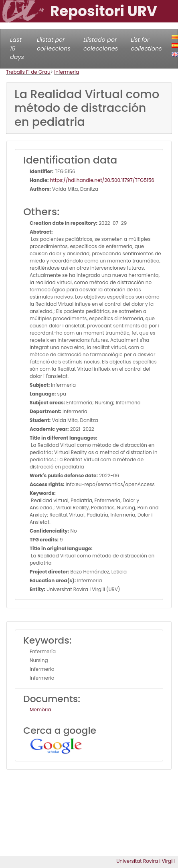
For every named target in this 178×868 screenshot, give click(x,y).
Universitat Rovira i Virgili (146, 861)
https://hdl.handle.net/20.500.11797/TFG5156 (102, 180)
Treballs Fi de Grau (28, 72)
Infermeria (67, 72)
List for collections (146, 44)
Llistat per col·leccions (54, 44)
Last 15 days (17, 48)
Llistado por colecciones (101, 44)
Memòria (40, 710)
